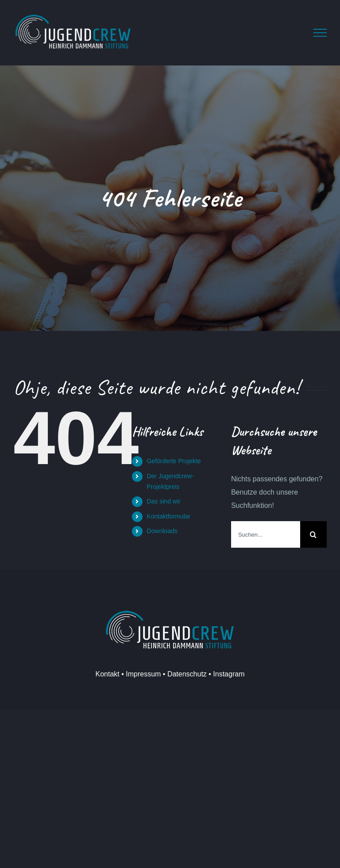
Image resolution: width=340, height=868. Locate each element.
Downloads (162, 531)
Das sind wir (163, 501)
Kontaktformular (168, 516)
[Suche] (313, 534)
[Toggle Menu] (320, 33)
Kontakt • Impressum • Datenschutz (151, 674)
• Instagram (226, 674)
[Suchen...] (266, 534)
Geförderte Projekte (174, 461)
